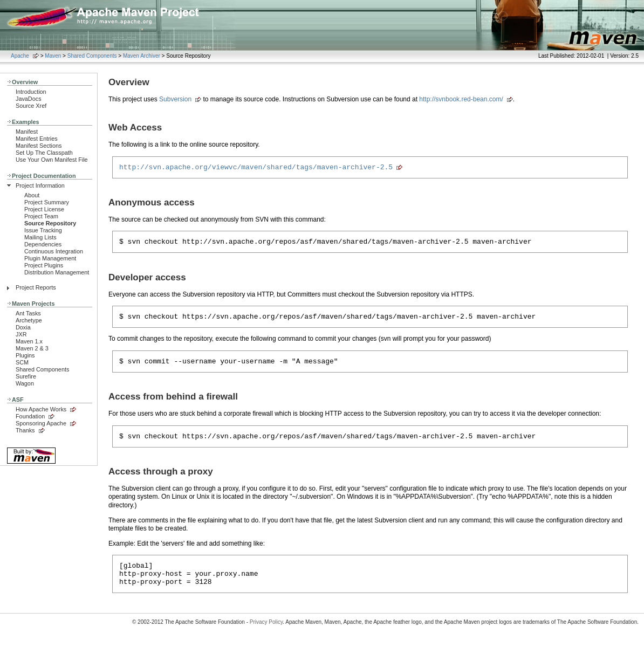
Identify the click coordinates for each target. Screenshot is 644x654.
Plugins (25, 355)
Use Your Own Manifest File (52, 160)
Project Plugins (44, 265)
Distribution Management (57, 272)
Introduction (31, 92)
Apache (20, 56)
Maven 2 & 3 (32, 348)
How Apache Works (41, 409)
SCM (22, 362)
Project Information (40, 185)
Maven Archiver (142, 56)
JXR (21, 334)
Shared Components (92, 56)
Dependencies (43, 244)
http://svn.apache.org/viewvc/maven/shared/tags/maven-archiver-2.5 (256, 168)
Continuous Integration (54, 251)
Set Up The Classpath (44, 153)
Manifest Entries (37, 139)
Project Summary (47, 202)
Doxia (23, 327)
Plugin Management (50, 258)
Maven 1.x (29, 341)
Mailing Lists (40, 237)
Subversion (175, 99)
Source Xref (31, 106)
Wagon (25, 383)
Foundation (30, 416)
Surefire (26, 376)
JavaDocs (29, 99)
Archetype (29, 320)
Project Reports (36, 287)
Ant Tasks (28, 313)
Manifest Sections (39, 146)
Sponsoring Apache (41, 423)
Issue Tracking (43, 230)
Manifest (27, 132)
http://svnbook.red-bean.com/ (461, 99)
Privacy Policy (266, 635)
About (32, 195)
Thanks (25, 430)
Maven (53, 56)
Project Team (41, 216)
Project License (44, 209)
